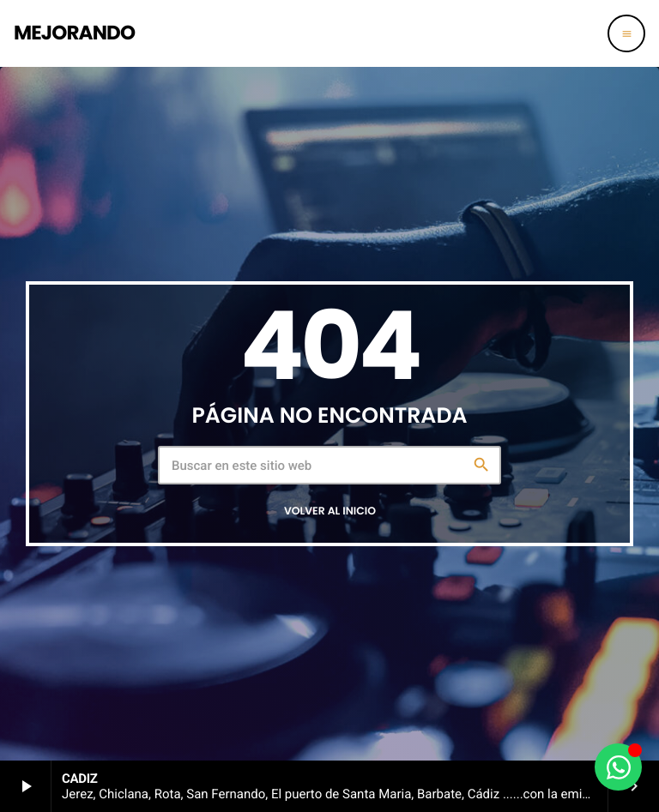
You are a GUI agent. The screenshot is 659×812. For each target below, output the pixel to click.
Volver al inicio (330, 511)
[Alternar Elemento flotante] (618, 767)
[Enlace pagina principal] (74, 33)
